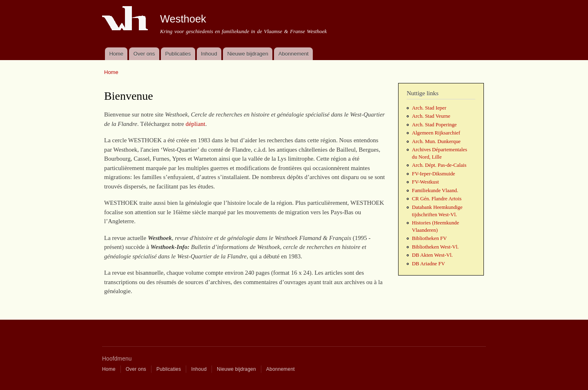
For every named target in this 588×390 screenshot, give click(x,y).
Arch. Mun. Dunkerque (436, 141)
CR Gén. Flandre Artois (437, 199)
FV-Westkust (425, 182)
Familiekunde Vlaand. (435, 191)
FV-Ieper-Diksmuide (434, 174)
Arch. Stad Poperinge (434, 125)
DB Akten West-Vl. (432, 255)
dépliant (195, 124)
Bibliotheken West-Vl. (435, 247)
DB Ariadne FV (429, 264)
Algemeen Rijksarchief (436, 133)
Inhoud (209, 54)
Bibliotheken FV (430, 238)
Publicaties (178, 54)
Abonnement (294, 54)
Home (116, 54)
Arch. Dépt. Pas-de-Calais (439, 165)
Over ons (144, 54)
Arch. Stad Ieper (429, 108)
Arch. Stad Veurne (431, 116)
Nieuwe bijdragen (248, 54)
